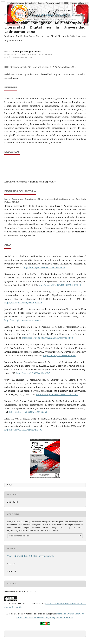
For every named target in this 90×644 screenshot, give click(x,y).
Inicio (8, 15)
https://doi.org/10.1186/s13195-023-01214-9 (44, 267)
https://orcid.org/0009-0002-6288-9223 (19, 57)
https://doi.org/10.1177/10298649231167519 (60, 285)
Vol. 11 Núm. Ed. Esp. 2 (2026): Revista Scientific (49, 15)
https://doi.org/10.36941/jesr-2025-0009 (28, 412)
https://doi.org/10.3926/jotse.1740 (59, 356)
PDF (10, 485)
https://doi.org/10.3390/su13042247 (33, 373)
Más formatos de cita (19, 536)
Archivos (18, 15)
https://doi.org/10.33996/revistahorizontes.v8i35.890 (47, 338)
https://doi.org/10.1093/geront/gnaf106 (23, 430)
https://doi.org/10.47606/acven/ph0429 (23, 303)
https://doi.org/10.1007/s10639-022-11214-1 (57, 394)
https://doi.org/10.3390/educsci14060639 (24, 320)
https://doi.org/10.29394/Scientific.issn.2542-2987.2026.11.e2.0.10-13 (43, 67)
